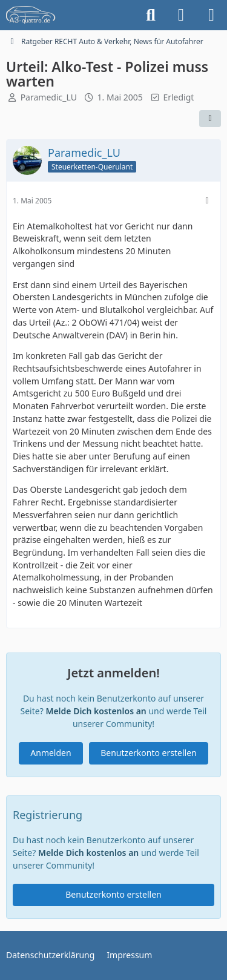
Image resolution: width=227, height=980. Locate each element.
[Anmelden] (181, 15)
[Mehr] (207, 201)
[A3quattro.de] (31, 15)
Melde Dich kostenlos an (96, 711)
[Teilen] (210, 119)
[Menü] (211, 15)
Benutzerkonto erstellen (148, 753)
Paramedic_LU (49, 97)
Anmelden (51, 753)
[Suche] (151, 15)
